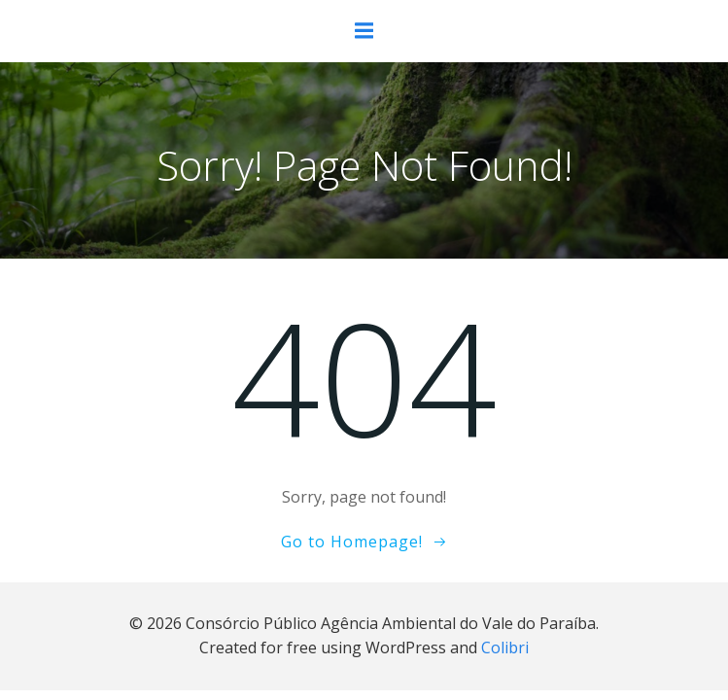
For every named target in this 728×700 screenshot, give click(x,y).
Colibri (505, 647)
